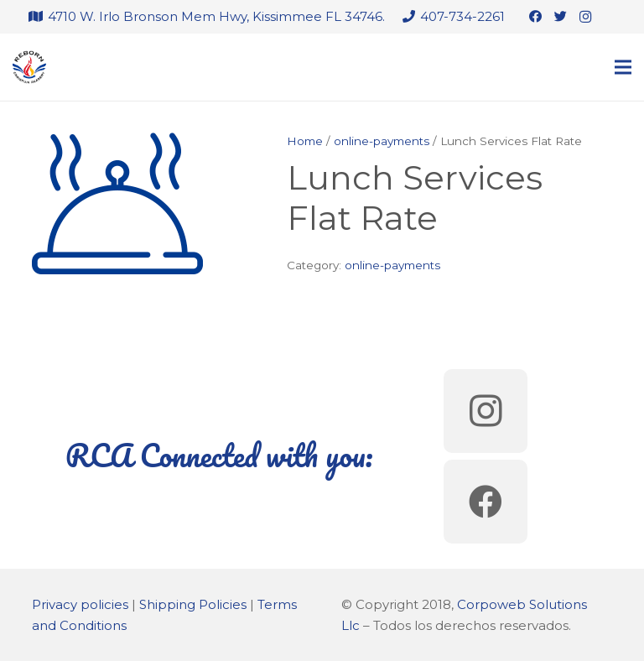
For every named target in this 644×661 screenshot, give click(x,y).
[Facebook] (535, 17)
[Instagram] (585, 17)
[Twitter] (560, 17)
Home (305, 141)
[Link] (29, 67)
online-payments (382, 141)
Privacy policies (80, 604)
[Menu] (623, 67)
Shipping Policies (193, 604)
